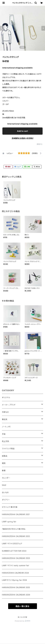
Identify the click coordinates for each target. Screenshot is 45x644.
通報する (40, 144)
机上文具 (5, 441)
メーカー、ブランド (9, 405)
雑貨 (4, 463)
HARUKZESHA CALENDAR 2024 (15, 573)
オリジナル (6, 397)
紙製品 (5, 456)
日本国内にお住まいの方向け (23, 138)
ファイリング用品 (8, 449)
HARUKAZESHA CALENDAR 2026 (16, 595)
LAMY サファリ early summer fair (16, 565)
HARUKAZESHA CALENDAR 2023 (16, 558)
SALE (4, 485)
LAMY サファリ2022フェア (12, 544)
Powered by (23, 621)
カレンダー (6, 478)
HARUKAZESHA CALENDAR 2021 (16, 514)
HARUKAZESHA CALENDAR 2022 (16, 536)
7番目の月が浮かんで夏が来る (14, 529)
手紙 (4, 434)
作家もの (5, 412)
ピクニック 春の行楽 (10, 507)
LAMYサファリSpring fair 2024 (14, 580)
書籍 (4, 470)
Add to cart (22, 131)
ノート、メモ (6, 427)
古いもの (5, 492)
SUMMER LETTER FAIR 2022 (14, 551)
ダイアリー (6, 500)
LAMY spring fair (9, 522)
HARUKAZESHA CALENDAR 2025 (16, 587)
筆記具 (5, 419)
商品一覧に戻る (23, 606)
